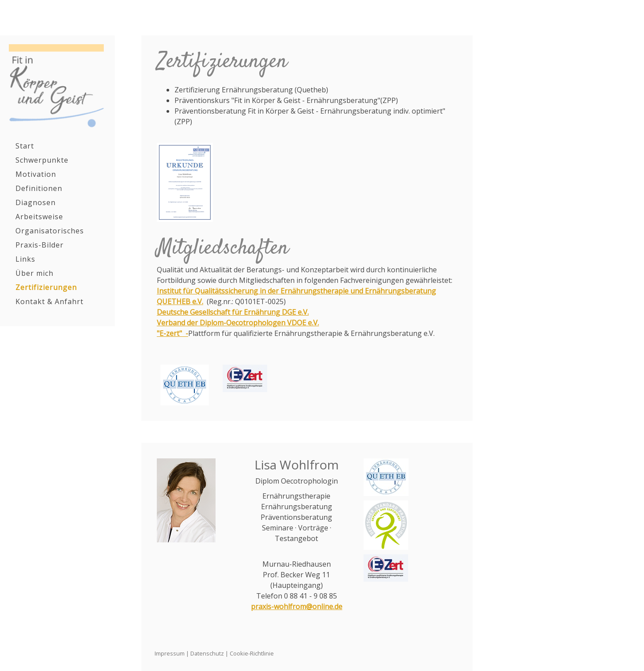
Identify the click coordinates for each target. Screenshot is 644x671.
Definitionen (39, 188)
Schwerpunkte (42, 160)
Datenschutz (207, 653)
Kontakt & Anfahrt (49, 301)
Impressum (170, 653)
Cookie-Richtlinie (252, 653)
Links (25, 259)
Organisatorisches (50, 231)
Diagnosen (36, 202)
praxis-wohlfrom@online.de (297, 606)
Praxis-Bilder (40, 245)
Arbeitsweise (39, 217)
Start (25, 146)
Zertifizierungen (46, 287)
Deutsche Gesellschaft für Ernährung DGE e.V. (233, 312)
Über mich (34, 273)
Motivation (36, 174)
